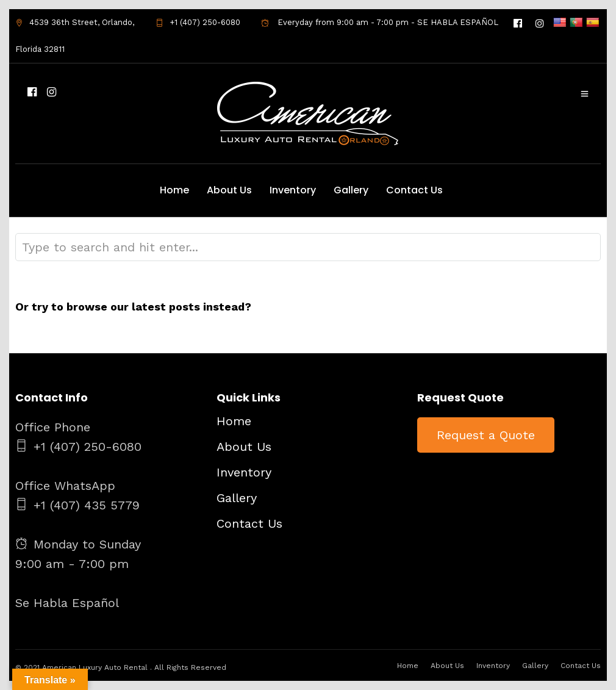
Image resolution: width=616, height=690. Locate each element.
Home (174, 190)
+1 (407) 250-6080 (198, 22)
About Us (229, 190)
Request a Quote (486, 435)
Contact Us (414, 190)
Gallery (351, 190)
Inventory (293, 190)
